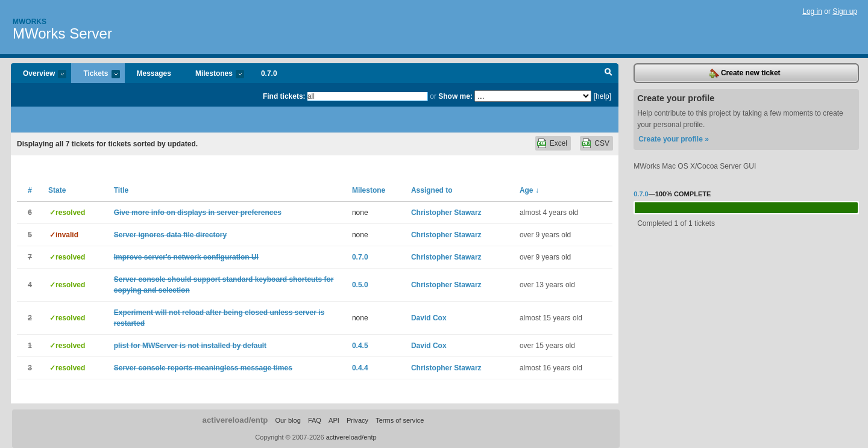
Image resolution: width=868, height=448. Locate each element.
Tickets (95, 74)
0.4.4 (360, 368)
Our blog (288, 420)
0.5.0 (360, 285)
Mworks (30, 22)
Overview (39, 74)
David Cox (429, 318)
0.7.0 (269, 73)
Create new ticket (745, 73)
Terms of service (400, 420)
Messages (154, 73)
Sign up (845, 11)
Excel (558, 143)
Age (529, 190)
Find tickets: (284, 96)
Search (609, 73)
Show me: (455, 96)
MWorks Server (62, 33)
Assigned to (432, 190)
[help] (602, 96)
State (57, 190)
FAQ (315, 420)
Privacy (357, 420)
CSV (602, 143)
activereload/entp (235, 420)
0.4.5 (360, 346)
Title (121, 190)
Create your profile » (674, 139)
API (334, 420)
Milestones (214, 74)
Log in (812, 11)
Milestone (369, 190)
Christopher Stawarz (446, 213)
